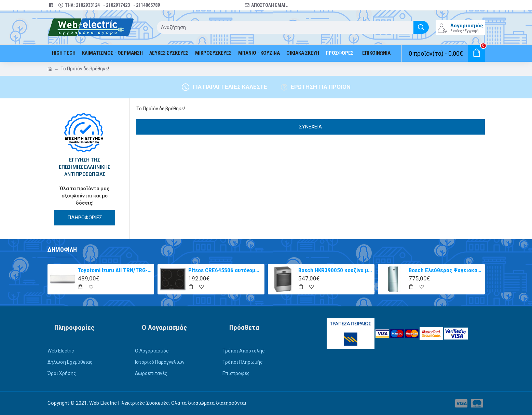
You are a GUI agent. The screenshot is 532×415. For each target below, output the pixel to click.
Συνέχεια (310, 127)
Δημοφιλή (62, 250)
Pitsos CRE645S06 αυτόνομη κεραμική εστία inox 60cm (225, 270)
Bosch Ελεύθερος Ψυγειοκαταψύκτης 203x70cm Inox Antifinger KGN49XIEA (446, 270)
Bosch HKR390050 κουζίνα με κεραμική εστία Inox (335, 270)
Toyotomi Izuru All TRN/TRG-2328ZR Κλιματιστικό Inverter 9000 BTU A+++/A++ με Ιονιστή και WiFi (115, 270)
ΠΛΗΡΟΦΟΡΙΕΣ (85, 218)
